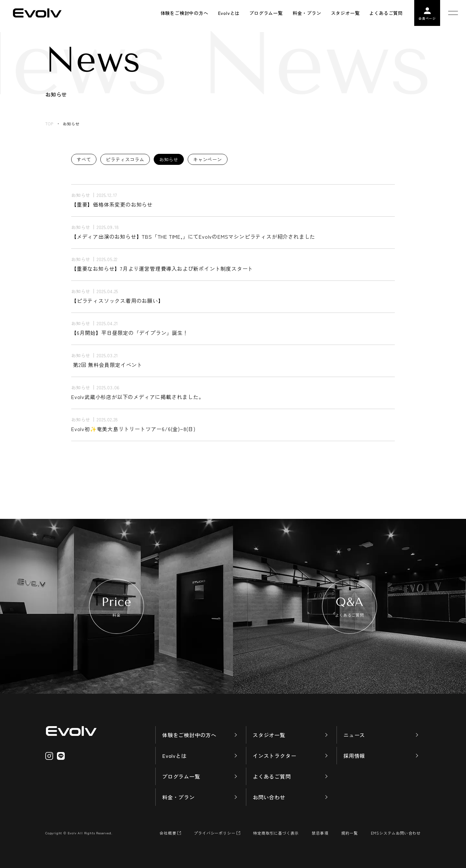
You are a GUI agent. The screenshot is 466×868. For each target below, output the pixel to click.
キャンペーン (208, 159)
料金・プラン (178, 797)
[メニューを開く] (453, 13)
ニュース (354, 735)
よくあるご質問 (272, 776)
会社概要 (168, 833)
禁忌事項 (320, 833)
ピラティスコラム (125, 159)
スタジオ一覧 (269, 735)
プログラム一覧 (181, 776)
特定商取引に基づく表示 (276, 833)
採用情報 (354, 756)
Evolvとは (174, 756)
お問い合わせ (269, 797)
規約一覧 (349, 833)
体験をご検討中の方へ (189, 735)
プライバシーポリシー (215, 833)
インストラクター (274, 756)
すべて (84, 159)
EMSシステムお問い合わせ (396, 833)
